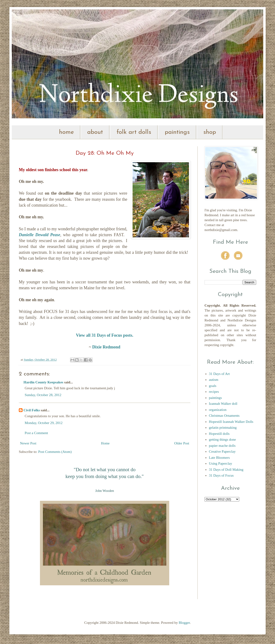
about (95, 132)
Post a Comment (36, 433)
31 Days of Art (219, 374)
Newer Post (28, 443)
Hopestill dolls (219, 434)
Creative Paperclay (222, 451)
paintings (177, 132)
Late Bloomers (219, 458)
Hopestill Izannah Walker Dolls (231, 422)
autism (214, 380)
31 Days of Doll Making (226, 470)
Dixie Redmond (106, 347)
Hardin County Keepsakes (43, 382)
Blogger (184, 623)
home (66, 132)
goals (213, 386)
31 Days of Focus (221, 475)
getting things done (222, 440)
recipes (214, 392)
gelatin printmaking (223, 428)
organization (218, 410)
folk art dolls (134, 132)
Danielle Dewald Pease (39, 235)
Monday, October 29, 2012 (44, 423)
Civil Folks (32, 410)
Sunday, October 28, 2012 (43, 395)
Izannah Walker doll (223, 404)
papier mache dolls (222, 446)
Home (105, 443)
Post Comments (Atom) (55, 452)
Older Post (182, 443)
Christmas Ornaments (224, 416)
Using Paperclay (221, 463)
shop (210, 132)
